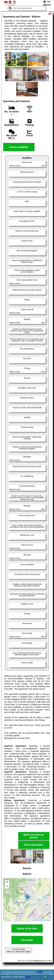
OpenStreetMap (45, 920)
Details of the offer (27, 929)
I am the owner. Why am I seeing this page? (19, 950)
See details (27, 940)
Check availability (19, 147)
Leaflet (34, 920)
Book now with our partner (34, 836)
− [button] (7, 886)
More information (34, 845)
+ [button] (7, 882)
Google (40, 972)
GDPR (28, 977)
